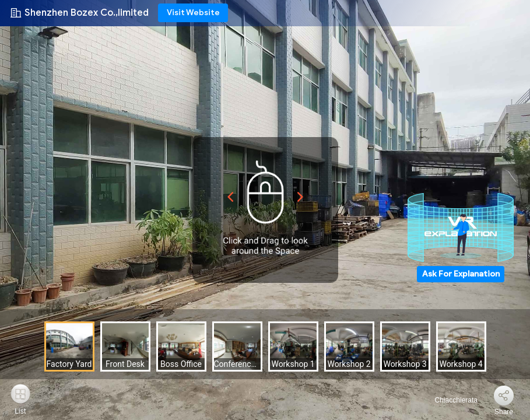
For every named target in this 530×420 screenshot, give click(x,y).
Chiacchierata (449, 400)
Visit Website (193, 13)
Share (504, 412)
